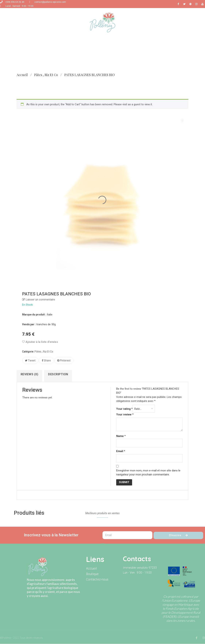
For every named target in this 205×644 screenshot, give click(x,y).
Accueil (22, 75)
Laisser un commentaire (40, 300)
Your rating (124, 409)
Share (46, 360)
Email (121, 451)
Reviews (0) (30, 374)
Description (58, 374)
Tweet (30, 360)
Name (121, 436)
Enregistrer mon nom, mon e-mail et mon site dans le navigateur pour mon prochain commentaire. (148, 473)
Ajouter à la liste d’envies (40, 342)
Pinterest (64, 360)
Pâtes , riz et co (46, 75)
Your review (125, 415)
